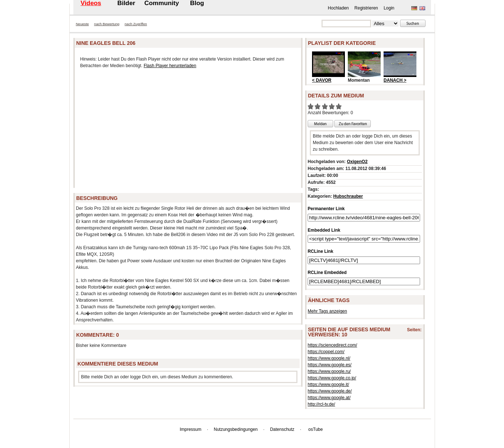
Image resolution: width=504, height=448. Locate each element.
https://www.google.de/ (330, 391)
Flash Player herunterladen (170, 66)
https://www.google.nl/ (329, 358)
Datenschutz (282, 429)
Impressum (190, 429)
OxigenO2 (357, 162)
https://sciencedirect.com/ (332, 345)
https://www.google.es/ (330, 365)
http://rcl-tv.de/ (321, 404)
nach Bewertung (107, 24)
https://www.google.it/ (328, 385)
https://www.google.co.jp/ (332, 378)
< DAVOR (322, 80)
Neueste (82, 24)
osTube (316, 429)
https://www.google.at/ (329, 398)
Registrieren (366, 8)
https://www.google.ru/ (329, 371)
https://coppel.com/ (326, 352)
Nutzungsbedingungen (236, 429)
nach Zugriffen (136, 24)
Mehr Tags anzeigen (327, 311)
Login (389, 8)
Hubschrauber (348, 196)
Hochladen (338, 8)
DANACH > (395, 80)
